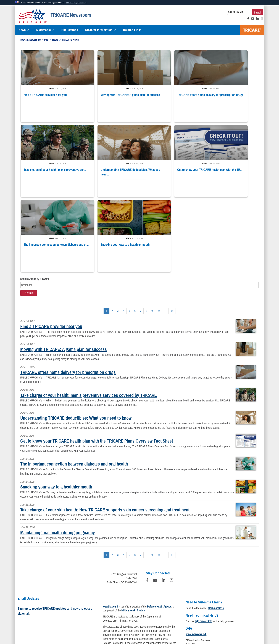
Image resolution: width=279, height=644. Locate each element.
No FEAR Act (220, 610)
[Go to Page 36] (172, 234)
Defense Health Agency (159, 530)
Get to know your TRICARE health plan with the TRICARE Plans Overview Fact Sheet (97, 364)
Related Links (132, 30)
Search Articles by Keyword (35, 202)
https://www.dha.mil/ (196, 558)
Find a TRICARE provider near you (51, 250)
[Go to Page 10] (158, 234)
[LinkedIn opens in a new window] (257, 19)
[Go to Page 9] (152, 234)
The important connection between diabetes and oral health (74, 387)
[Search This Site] (239, 12)
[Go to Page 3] (118, 234)
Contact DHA (192, 578)
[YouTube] (155, 504)
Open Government (116, 610)
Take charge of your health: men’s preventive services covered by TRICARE (89, 318)
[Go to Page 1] (106, 234)
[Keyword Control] (139, 208)
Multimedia (45, 30)
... (165, 234)
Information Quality (91, 610)
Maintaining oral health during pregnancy (58, 456)
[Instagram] (172, 504)
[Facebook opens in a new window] (248, 19)
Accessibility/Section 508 (162, 610)
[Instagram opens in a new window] (262, 19)
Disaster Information (101, 30)
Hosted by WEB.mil (117, 627)
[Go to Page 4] (124, 234)
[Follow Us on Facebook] (147, 504)
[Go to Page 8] (146, 234)
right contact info (203, 545)
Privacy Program (67, 610)
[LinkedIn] (164, 504)
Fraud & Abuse (188, 610)
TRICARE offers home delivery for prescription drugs (68, 296)
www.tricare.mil (110, 530)
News (24, 30)
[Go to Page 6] (135, 234)
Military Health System (133, 534)
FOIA (204, 610)
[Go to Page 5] (129, 234)
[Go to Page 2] (112, 234)
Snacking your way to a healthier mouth (56, 410)
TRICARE (252, 30)
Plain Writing (137, 610)
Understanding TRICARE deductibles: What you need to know (76, 341)
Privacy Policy (45, 610)
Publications (70, 30)
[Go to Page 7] (141, 234)
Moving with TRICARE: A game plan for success (64, 273)
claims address (216, 531)
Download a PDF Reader (146, 585)
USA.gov (237, 610)
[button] (77, 3)
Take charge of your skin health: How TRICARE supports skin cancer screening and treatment (105, 433)
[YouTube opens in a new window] (253, 19)
